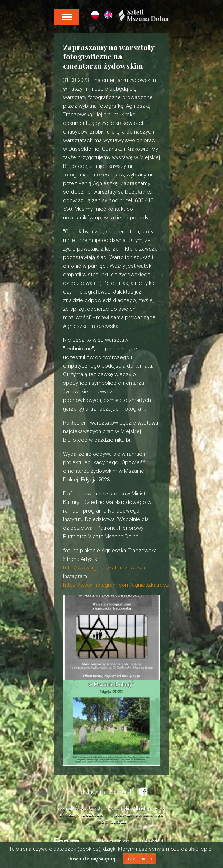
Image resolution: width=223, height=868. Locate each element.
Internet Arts (92, 815)
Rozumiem (139, 859)
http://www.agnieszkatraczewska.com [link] (109, 568)
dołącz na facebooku (114, 792)
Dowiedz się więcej (91, 859)
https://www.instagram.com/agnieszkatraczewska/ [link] (125, 585)
